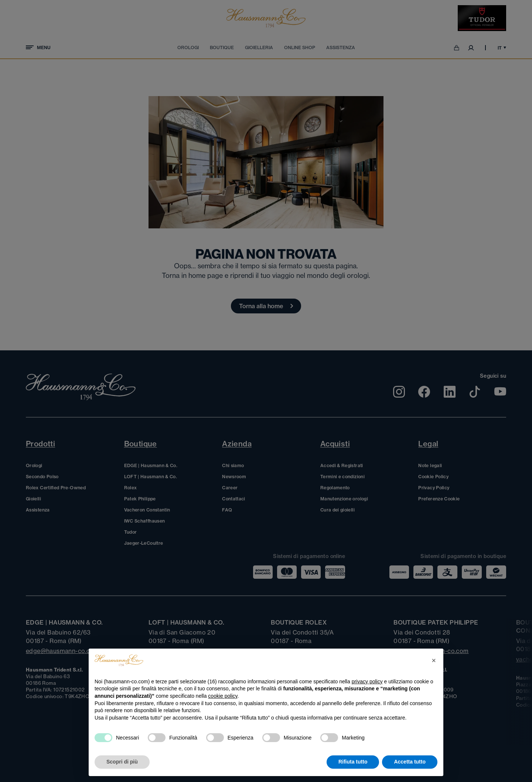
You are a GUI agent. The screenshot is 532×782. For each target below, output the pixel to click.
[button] (434, 660)
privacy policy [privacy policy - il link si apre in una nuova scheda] (367, 681)
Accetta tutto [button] (410, 762)
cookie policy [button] (223, 696)
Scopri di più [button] (122, 762)
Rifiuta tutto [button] (353, 762)
